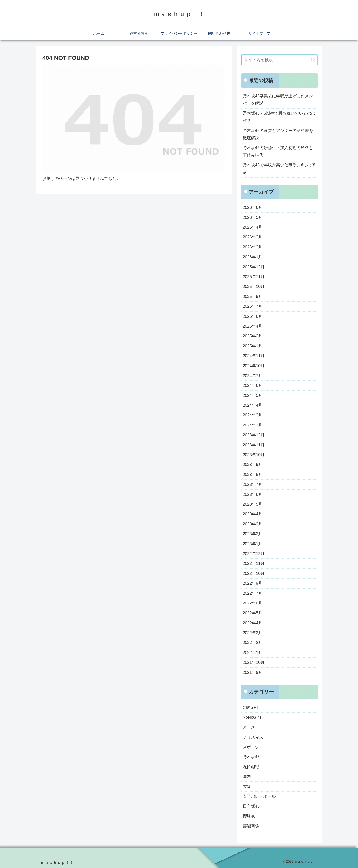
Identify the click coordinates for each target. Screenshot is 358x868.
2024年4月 (253, 405)
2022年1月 (253, 653)
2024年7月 (253, 376)
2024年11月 (254, 356)
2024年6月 (253, 385)
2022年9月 (253, 583)
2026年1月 (253, 257)
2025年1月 (253, 346)
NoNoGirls (252, 717)
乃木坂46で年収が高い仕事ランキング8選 (279, 169)
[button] (313, 60)
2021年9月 (253, 672)
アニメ (249, 727)
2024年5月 (253, 395)
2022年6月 (253, 603)
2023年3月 (253, 524)
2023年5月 (253, 504)
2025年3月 (253, 336)
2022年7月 (253, 593)
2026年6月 (253, 207)
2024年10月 (254, 366)
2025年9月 (253, 297)
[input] (279, 60)
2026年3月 (253, 237)
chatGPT (251, 707)
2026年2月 (253, 247)
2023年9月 (253, 465)
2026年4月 (253, 227)
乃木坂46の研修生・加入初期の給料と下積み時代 (278, 151)
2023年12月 (254, 435)
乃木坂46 (251, 757)
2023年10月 (254, 455)
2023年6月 (253, 494)
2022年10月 (254, 573)
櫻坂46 (249, 816)
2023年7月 (253, 484)
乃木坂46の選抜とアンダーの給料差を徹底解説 (278, 134)
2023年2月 (253, 534)
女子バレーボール (259, 796)
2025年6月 (253, 316)
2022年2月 (253, 643)
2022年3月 (253, 633)
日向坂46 (251, 806)
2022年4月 (253, 623)
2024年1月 (253, 425)
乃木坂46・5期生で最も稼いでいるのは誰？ (279, 117)
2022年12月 (254, 554)
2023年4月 (253, 514)
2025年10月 (254, 287)
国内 (247, 777)
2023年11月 (254, 445)
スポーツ (251, 747)
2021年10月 (254, 662)
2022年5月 (253, 613)
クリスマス (253, 737)
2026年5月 (253, 217)
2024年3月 (253, 415)
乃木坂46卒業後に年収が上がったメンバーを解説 (278, 100)
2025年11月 (254, 277)
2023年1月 (253, 544)
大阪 (247, 786)
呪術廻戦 (251, 767)
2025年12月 (254, 267)
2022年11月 (254, 563)
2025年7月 (253, 306)
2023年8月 (253, 475)
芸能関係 (251, 826)
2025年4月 (253, 326)
